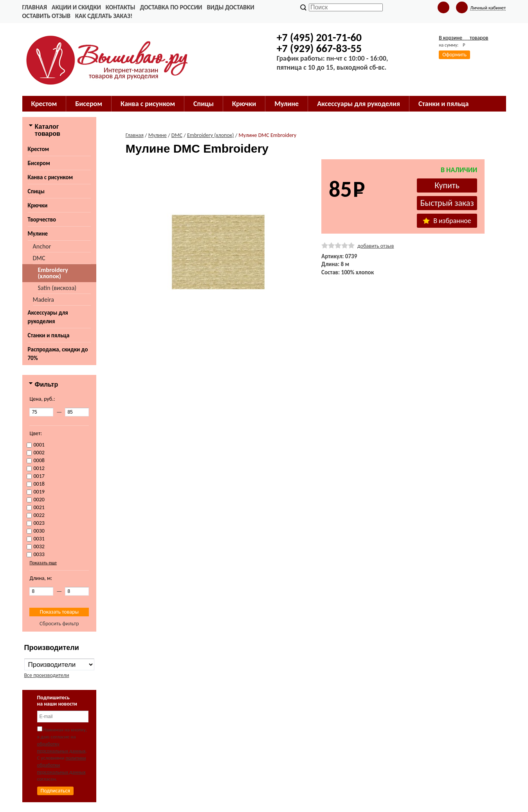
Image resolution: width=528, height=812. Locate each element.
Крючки (38, 205)
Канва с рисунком (50, 177)
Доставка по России (171, 7)
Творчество (42, 220)
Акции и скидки (76, 7)
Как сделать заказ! (104, 16)
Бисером (39, 163)
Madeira (43, 300)
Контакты (121, 7)
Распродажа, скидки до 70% (58, 354)
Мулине (38, 234)
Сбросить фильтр (59, 624)
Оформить (454, 55)
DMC (39, 258)
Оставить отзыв (46, 16)
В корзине (463, 38)
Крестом (39, 149)
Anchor (42, 246)
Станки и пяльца (49, 335)
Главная (35, 7)
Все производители (47, 675)
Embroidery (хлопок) (53, 273)
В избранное (447, 221)
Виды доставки (231, 7)
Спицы (36, 191)
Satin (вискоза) (57, 288)
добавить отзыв (376, 246)
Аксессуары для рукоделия (48, 317)
